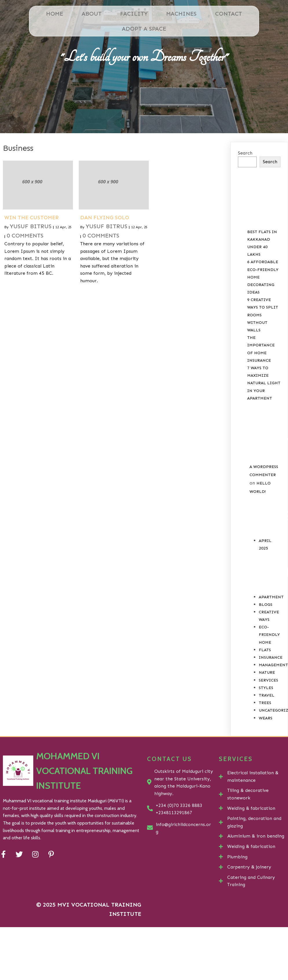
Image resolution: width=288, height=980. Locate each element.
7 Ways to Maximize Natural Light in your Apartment (264, 383)
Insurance (271, 657)
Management (273, 665)
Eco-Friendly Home (269, 635)
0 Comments (25, 235)
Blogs (266, 605)
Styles (266, 688)
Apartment (271, 597)
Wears (266, 718)
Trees (265, 703)
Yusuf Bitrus (31, 226)
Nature (267, 672)
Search (245, 153)
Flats (265, 650)
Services (268, 680)
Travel (267, 695)
